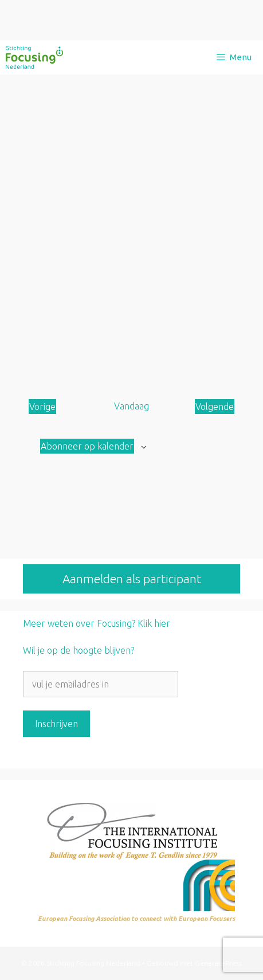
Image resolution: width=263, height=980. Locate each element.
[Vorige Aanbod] (42, 407)
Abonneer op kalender (87, 446)
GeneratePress (218, 963)
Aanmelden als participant (132, 579)
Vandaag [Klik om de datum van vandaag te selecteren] (131, 406)
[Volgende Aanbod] (215, 407)
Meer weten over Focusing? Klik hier (97, 623)
